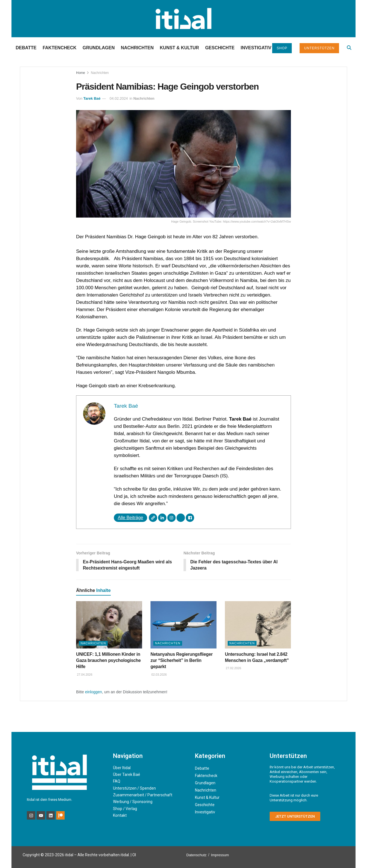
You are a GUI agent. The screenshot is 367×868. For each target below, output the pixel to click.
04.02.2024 (119, 98)
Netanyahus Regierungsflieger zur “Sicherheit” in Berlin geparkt (182, 661)
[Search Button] (349, 48)
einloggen (94, 692)
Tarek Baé (92, 98)
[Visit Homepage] (183, 19)
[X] (181, 518)
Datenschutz (196, 855)
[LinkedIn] (162, 518)
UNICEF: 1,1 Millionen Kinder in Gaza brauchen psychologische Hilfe (108, 661)
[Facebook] (190, 518)
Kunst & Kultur (179, 48)
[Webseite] (153, 518)
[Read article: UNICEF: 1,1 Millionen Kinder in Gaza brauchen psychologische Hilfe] (109, 625)
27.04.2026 (84, 675)
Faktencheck (59, 48)
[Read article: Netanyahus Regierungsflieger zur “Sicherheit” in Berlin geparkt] (183, 625)
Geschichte (220, 48)
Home (81, 73)
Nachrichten (137, 48)
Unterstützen (319, 48)
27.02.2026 (233, 668)
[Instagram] (171, 518)
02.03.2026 (159, 675)
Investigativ (256, 48)
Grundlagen (99, 48)
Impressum (220, 855)
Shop (282, 48)
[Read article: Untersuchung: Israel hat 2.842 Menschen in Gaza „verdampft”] (258, 625)
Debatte (26, 48)
